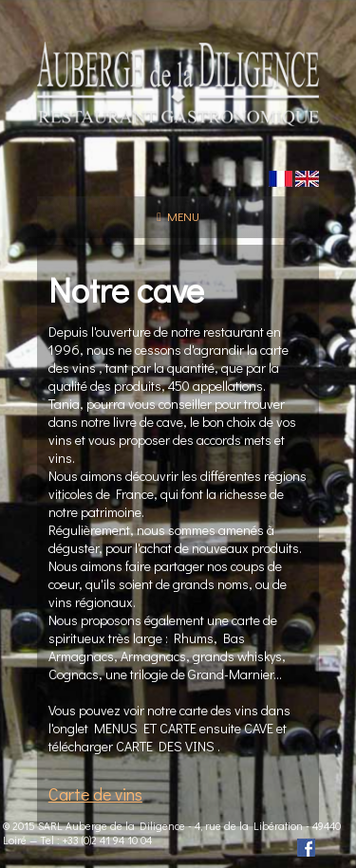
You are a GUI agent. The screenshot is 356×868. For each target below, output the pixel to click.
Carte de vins (95, 794)
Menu (178, 216)
